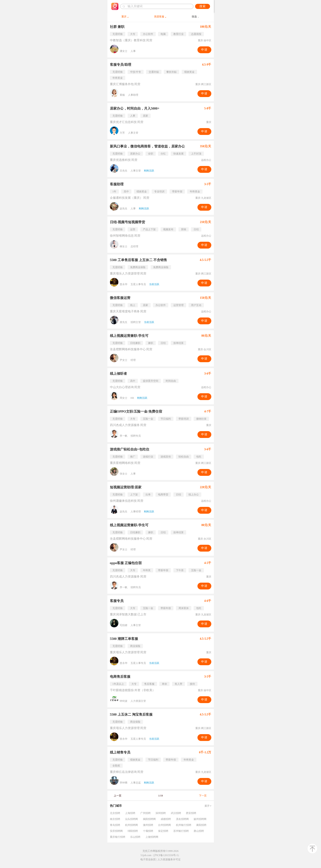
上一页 (118, 796)
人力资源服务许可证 (169, 859)
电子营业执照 (148, 859)
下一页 (203, 796)
